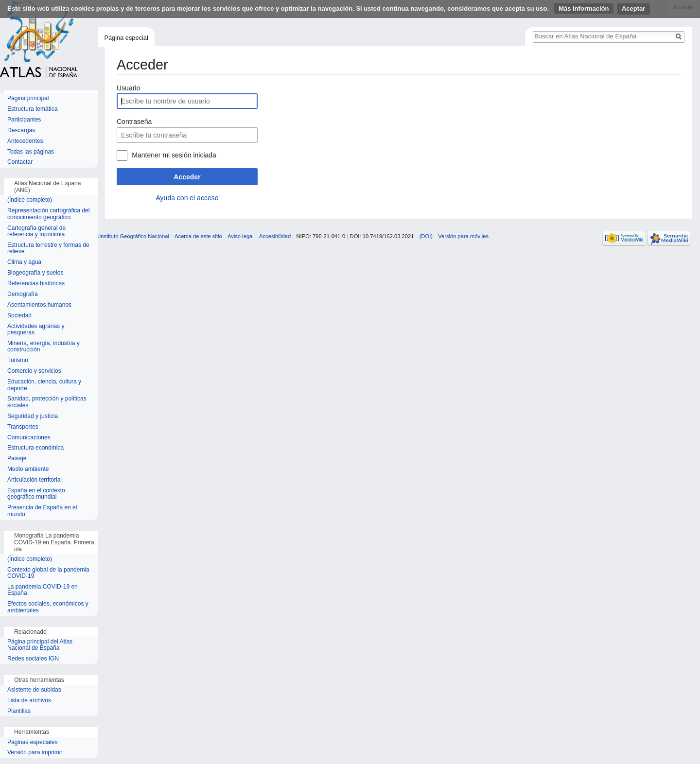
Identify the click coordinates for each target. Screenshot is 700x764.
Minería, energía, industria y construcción (44, 347)
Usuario (128, 88)
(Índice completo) (30, 200)
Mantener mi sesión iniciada (174, 155)
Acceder (187, 177)
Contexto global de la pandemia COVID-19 (48, 573)
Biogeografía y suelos (35, 273)
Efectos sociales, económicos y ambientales (48, 607)
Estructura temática (32, 109)
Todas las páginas (31, 152)
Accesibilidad (275, 236)
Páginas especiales (32, 742)
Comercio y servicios (34, 371)
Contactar (20, 162)
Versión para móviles (463, 236)
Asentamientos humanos (39, 305)
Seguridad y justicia (33, 416)
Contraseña (134, 122)
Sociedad (19, 316)
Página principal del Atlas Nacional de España (40, 645)
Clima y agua (24, 262)
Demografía (23, 294)
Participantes (24, 120)
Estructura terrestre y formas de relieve (48, 249)
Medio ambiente (28, 469)
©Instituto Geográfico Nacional (132, 236)
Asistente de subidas (34, 690)
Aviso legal (241, 236)
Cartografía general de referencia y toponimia (36, 232)
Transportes (23, 427)
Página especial (126, 38)
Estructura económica (35, 448)
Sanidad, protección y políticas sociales (47, 402)
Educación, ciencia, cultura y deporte (44, 385)
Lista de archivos (29, 701)
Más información (584, 9)
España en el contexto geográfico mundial (36, 494)
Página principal (28, 98)
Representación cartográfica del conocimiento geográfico (48, 214)
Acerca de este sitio (198, 236)
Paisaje (17, 459)
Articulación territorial (35, 480)
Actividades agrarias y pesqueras (36, 330)
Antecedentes (25, 141)
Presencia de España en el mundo (42, 511)
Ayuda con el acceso (187, 198)
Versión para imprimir (35, 753)
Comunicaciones (29, 438)
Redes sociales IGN (33, 659)
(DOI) (426, 236)
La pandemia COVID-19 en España (43, 590)
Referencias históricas (36, 284)
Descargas (21, 130)
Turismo (18, 360)
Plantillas (19, 711)
